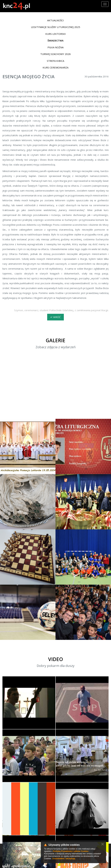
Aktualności (55, 20)
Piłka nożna (55, 47)
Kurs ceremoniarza (55, 67)
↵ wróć (55, 317)
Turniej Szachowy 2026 (55, 54)
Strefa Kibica (55, 61)
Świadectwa (55, 40)
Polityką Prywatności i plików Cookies (71, 851)
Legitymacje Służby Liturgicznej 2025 (56, 27)
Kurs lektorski (56, 34)
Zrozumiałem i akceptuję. (64, 859)
